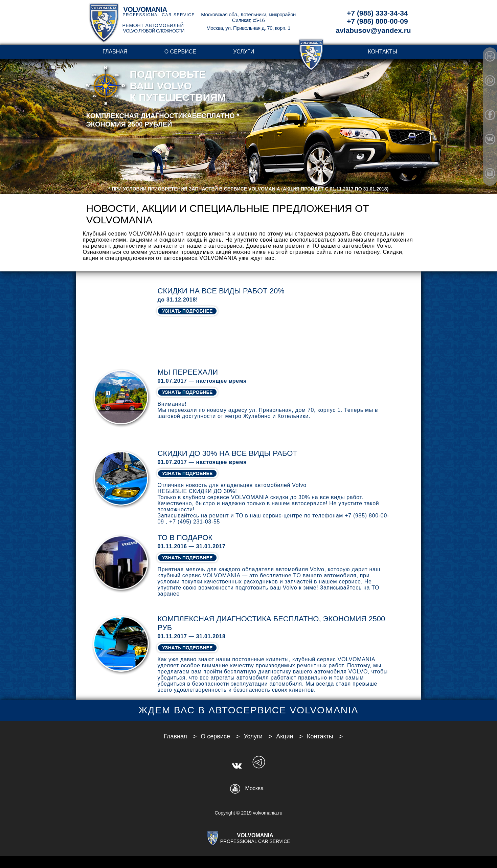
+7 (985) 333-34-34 (377, 13)
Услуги (244, 52)
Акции (285, 736)
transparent (311, 52)
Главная (115, 52)
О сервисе (180, 52)
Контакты (383, 52)
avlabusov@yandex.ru (373, 30)
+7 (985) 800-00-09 (377, 21)
